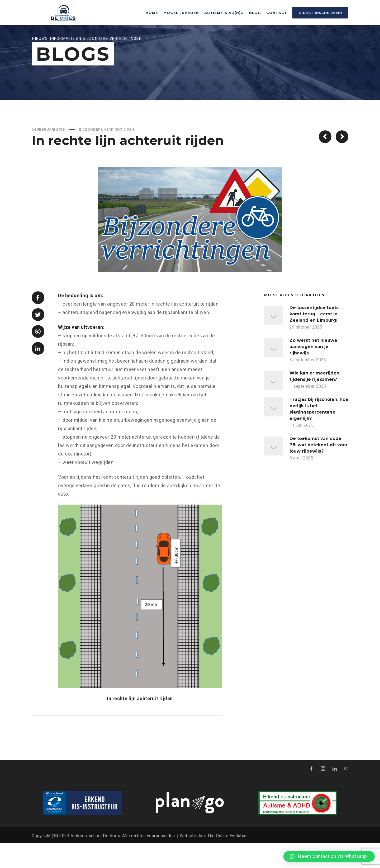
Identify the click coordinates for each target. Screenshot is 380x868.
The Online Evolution (227, 861)
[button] (329, 856)
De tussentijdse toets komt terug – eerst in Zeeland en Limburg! (314, 339)
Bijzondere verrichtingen (107, 155)
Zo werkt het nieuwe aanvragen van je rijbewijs (313, 372)
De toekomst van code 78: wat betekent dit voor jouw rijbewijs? (319, 470)
